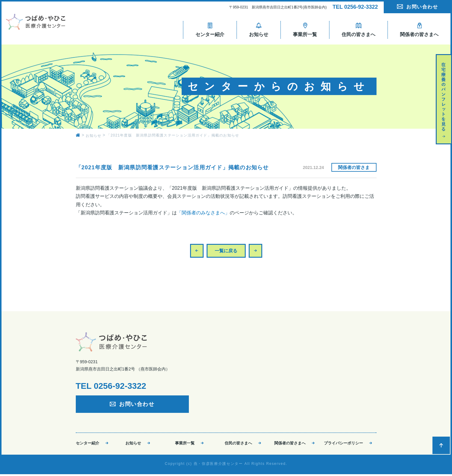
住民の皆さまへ (238, 444)
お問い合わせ (422, 7)
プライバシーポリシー (343, 444)
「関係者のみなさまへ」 (203, 213)
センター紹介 (88, 444)
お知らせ (133, 444)
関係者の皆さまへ (290, 444)
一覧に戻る (226, 251)
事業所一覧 (185, 444)
